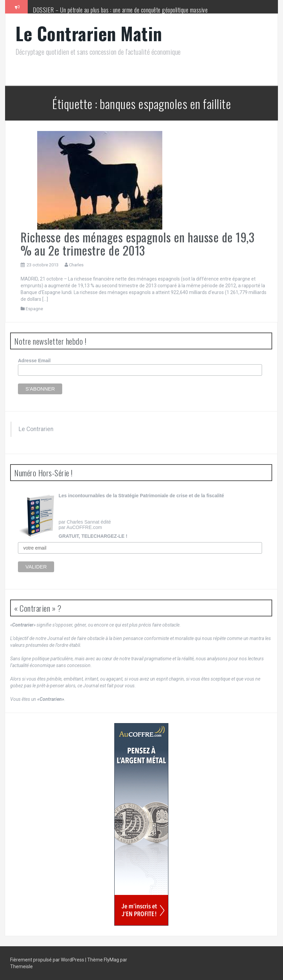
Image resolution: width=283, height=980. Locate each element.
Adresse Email (34, 361)
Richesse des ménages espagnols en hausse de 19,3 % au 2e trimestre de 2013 (137, 244)
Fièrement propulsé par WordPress (48, 960)
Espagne (34, 309)
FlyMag (111, 960)
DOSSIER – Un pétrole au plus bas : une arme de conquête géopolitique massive (120, 10)
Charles (76, 265)
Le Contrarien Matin (89, 33)
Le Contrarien (36, 429)
